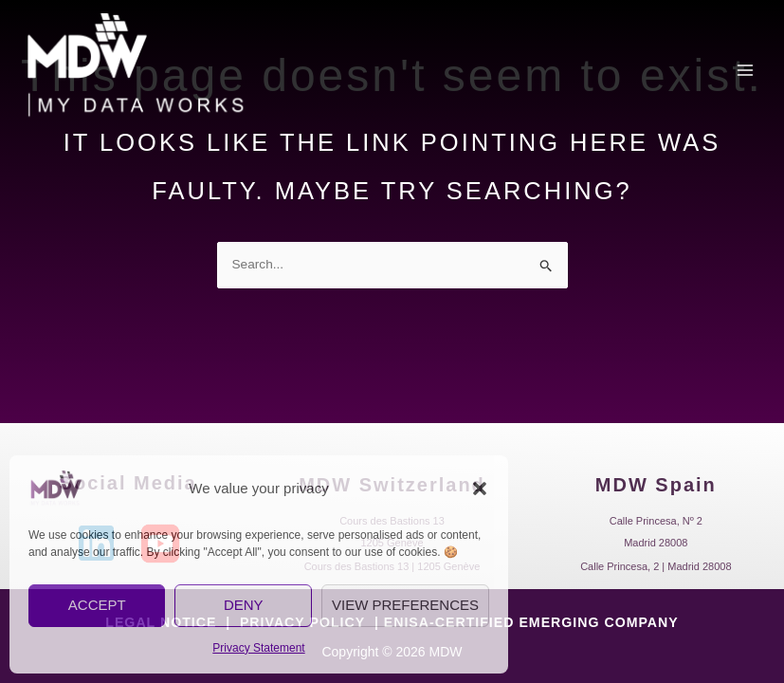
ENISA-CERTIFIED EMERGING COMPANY (530, 622)
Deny (244, 605)
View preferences (405, 605)
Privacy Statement (258, 648)
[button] (480, 489)
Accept (97, 605)
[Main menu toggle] (746, 74)
